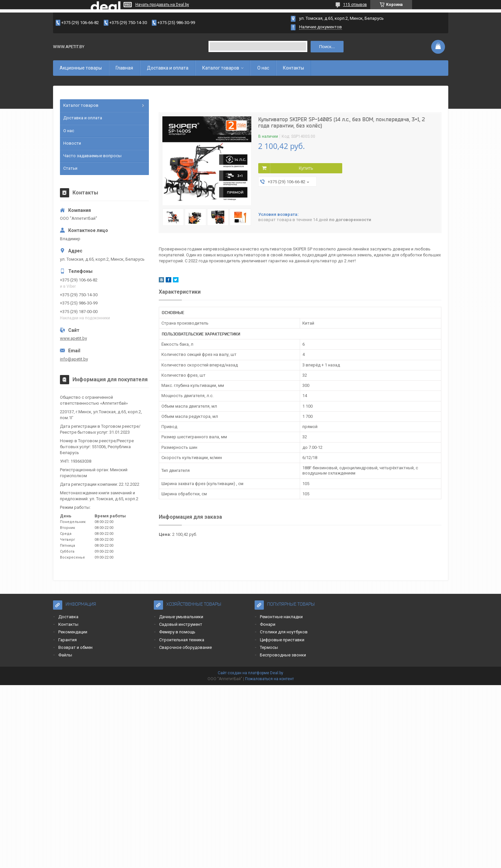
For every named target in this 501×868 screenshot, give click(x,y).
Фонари (268, 624)
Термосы (269, 647)
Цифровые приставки (282, 640)
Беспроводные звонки (283, 655)
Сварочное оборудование (185, 647)
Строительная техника (182, 640)
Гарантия (68, 640)
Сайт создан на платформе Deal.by (250, 673)
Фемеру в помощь (177, 632)
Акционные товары (81, 68)
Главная (124, 68)
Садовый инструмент (181, 624)
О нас (263, 68)
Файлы (65, 655)
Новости (72, 143)
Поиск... (327, 47)
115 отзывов (355, 5)
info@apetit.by (74, 359)
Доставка (68, 617)
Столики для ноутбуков (284, 632)
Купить (306, 168)
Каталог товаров (221, 68)
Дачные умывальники (181, 617)
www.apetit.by (73, 338)
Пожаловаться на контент (269, 679)
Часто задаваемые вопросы (92, 156)
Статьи (70, 168)
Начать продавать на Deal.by (162, 5)
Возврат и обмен (75, 647)
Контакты (293, 68)
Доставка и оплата (168, 68)
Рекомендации (73, 632)
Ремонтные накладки (281, 617)
